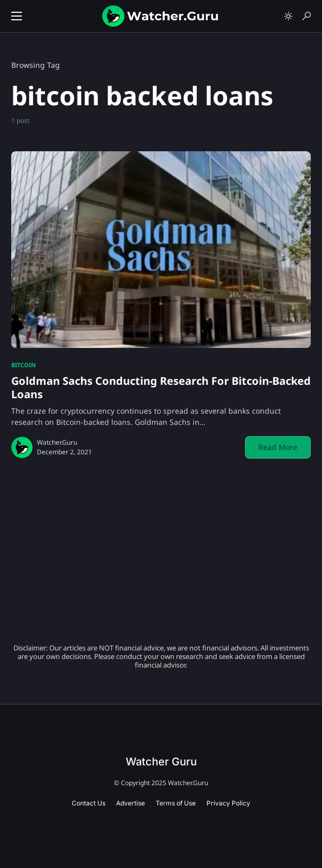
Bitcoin (24, 365)
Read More (278, 447)
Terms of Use (176, 803)
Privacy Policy (228, 803)
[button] (17, 16)
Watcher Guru (161, 762)
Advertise (131, 803)
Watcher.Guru (57, 442)
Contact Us (89, 803)
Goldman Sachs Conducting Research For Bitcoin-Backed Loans (161, 387)
